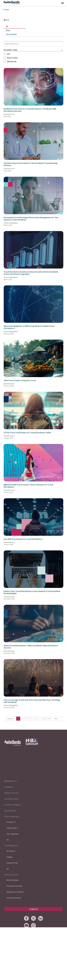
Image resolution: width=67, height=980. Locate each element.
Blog (8, 30)
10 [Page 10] (44, 719)
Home (6, 9)
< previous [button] (10, 719)
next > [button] (57, 719)
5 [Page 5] (36, 719)
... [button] (40, 719)
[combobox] (5, 44)
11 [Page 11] (49, 719)
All (7, 26)
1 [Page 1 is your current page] (18, 719)
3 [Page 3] (27, 719)
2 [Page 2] (22, 719)
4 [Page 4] (31, 719)
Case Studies (11, 34)
